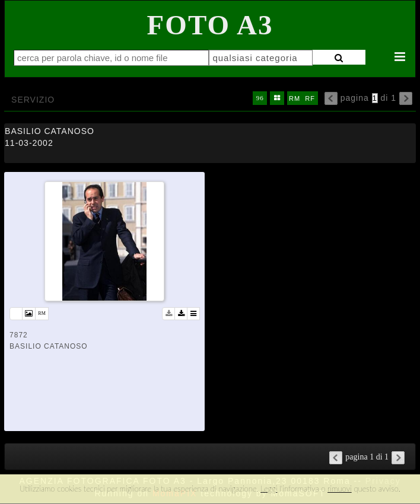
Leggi (269, 489)
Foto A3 (210, 25)
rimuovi (340, 489)
